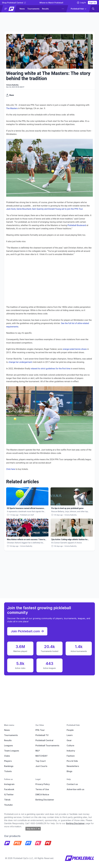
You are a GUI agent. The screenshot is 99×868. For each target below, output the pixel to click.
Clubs (7, 756)
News (22, 9)
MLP (38, 751)
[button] (10, 9)
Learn (70, 735)
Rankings (9, 766)
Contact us (72, 784)
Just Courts (41, 766)
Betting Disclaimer (45, 800)
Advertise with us (75, 789)
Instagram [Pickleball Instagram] (9, 784)
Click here (11, 469)
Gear (69, 740)
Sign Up (92, 3)
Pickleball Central (44, 740)
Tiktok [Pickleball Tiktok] (7, 800)
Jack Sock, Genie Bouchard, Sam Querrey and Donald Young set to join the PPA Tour (44, 209)
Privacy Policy (43, 784)
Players (8, 761)
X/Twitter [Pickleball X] (9, 795)
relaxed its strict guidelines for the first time (51, 369)
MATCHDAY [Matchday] (42, 756)
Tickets (8, 771)
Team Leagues (12, 751)
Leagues (9, 746)
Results (45, 9)
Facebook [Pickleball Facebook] (9, 789)
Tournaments (33, 9)
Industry (71, 751)
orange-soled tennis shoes (75, 349)
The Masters (12, 108)
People (70, 730)
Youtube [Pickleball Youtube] (8, 805)
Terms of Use (42, 789)
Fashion (71, 756)
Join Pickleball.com (27, 631)
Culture (70, 746)
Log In (81, 3)
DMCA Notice (42, 795)
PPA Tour (40, 730)
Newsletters (73, 766)
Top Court (41, 761)
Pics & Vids (72, 761)
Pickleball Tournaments (47, 746)
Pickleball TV (42, 735)
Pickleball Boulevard (77, 225)
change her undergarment (20, 362)
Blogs (69, 771)
